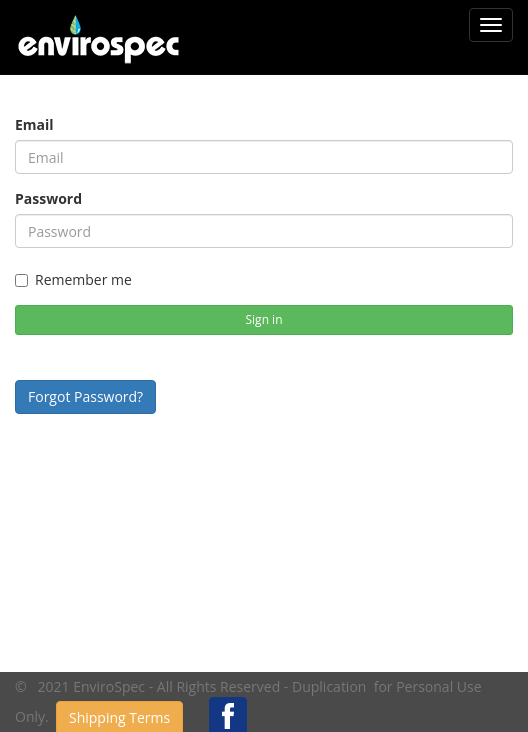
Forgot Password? (85, 396)
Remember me (73, 279)
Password (48, 198)
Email (34, 124)
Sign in (264, 319)
